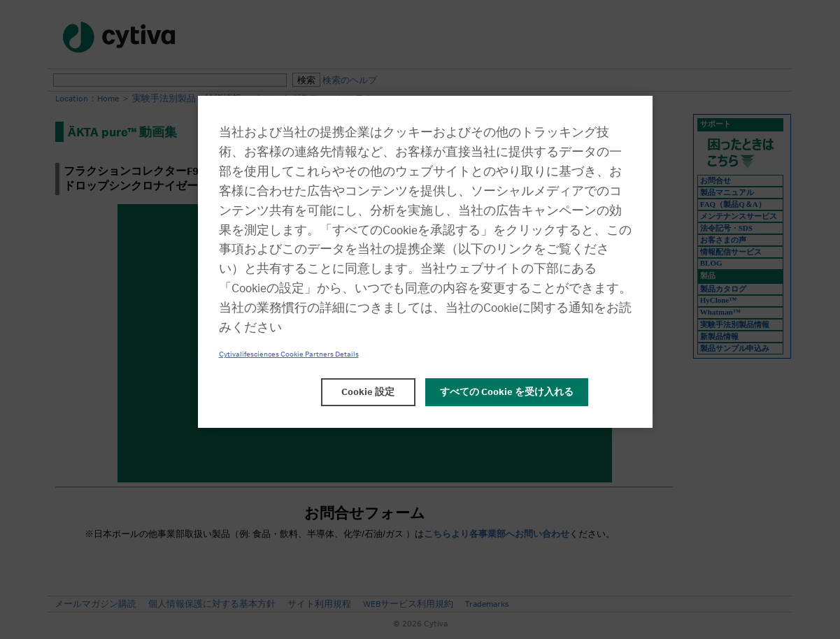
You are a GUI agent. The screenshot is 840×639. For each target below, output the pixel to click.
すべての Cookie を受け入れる (507, 392)
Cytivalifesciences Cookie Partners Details (289, 354)
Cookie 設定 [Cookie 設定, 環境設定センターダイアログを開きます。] (368, 392)
